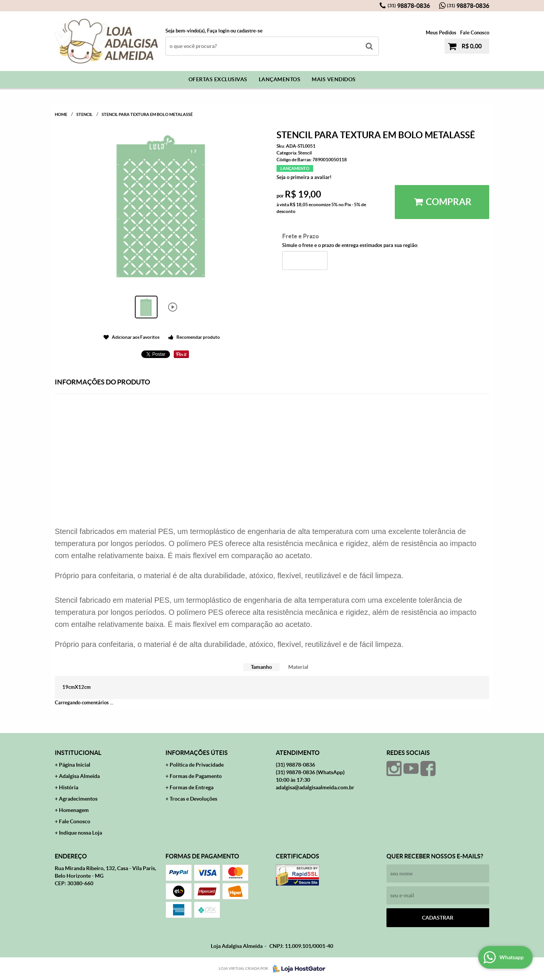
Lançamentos (280, 79)
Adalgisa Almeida (79, 776)
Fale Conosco (475, 33)
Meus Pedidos (441, 33)
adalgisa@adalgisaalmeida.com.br (315, 787)
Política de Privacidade (197, 765)
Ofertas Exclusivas (218, 79)
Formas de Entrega (192, 787)
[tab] (261, 667)
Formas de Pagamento (196, 776)
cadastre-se (250, 31)
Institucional (78, 753)
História (69, 787)
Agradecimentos (78, 799)
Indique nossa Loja (80, 833)
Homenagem (74, 810)
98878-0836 (409, 6)
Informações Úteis (197, 753)
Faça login (218, 31)
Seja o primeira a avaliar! (304, 177)
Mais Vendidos (334, 79)
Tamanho (261, 667)
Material (298, 667)
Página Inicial (75, 765)
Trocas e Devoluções (193, 799)
